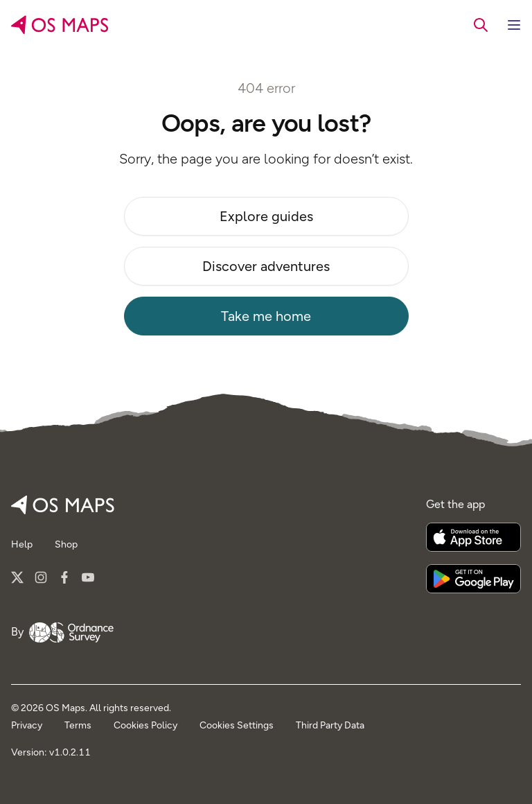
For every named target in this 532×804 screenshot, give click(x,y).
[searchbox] (481, 24)
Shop (66, 544)
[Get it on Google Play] (473, 579)
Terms (78, 725)
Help (22, 544)
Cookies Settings (237, 725)
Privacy (27, 725)
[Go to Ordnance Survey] (71, 632)
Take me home (266, 316)
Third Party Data (330, 725)
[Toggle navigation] (514, 25)
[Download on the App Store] (473, 537)
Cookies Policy (145, 725)
